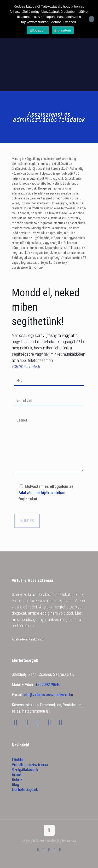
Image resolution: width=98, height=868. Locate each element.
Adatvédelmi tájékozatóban (42, 493)
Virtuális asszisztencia (30, 765)
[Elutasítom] (91, 19)
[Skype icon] (38, 850)
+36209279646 (48, 685)
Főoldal (18, 760)
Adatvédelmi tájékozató (28, 639)
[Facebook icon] (44, 850)
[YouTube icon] (49, 850)
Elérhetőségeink (25, 790)
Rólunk (17, 780)
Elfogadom (38, 30)
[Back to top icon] (49, 830)
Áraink (17, 775)
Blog (15, 785)
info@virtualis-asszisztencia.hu (48, 695)
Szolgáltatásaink (25, 770)
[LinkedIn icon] (54, 850)
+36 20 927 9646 (26, 367)
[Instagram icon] (60, 850)
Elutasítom (63, 30)
